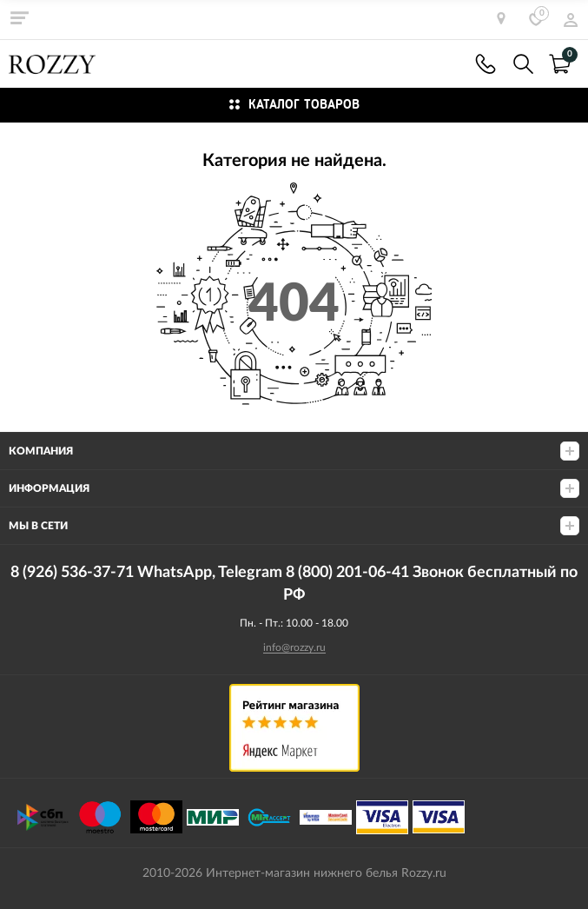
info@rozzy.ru (294, 647)
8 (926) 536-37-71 (486, 64)
